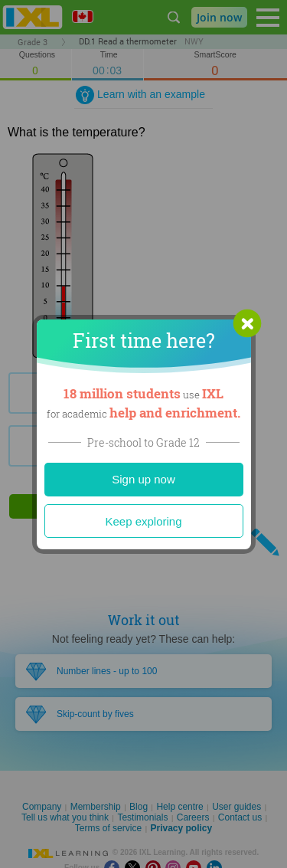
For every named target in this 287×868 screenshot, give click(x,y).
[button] (247, 323)
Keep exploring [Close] (143, 521)
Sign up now (143, 479)
